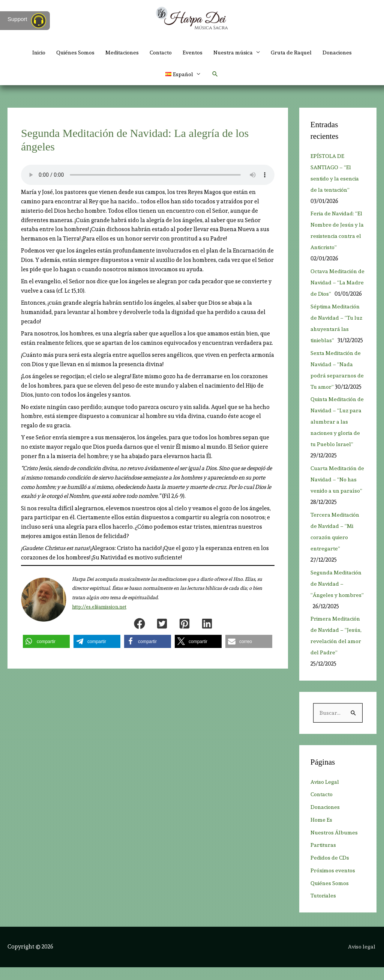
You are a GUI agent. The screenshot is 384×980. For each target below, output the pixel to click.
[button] (216, 75)
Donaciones (345, 53)
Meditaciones (119, 53)
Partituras (324, 858)
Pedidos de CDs (331, 871)
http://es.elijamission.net (99, 608)
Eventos (195, 53)
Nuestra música (237, 53)
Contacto (161, 53)
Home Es (322, 833)
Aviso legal (362, 959)
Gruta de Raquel (297, 53)
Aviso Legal (325, 795)
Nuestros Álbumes (335, 845)
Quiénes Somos (70, 53)
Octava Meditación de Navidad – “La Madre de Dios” (335, 284)
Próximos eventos (334, 883)
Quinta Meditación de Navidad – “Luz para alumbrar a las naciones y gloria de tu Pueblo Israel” (337, 434)
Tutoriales (324, 909)
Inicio (31, 53)
